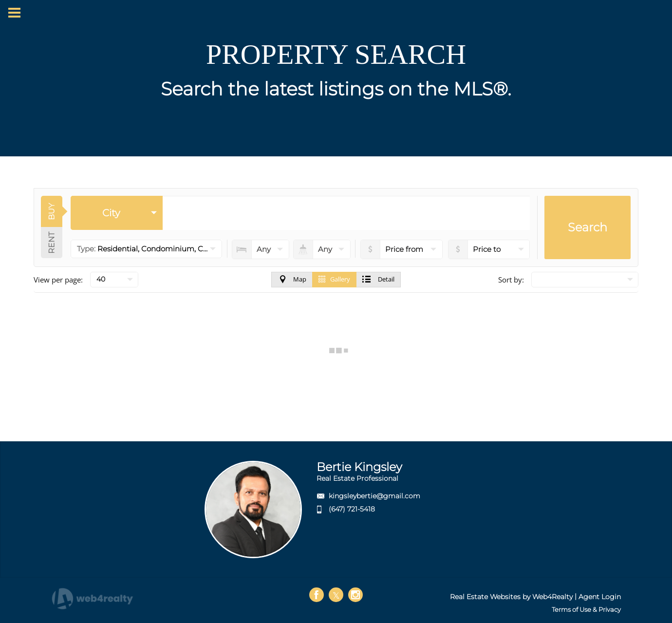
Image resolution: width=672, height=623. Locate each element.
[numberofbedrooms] (261, 249)
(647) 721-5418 (352, 509)
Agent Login (600, 597)
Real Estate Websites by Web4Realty (511, 597)
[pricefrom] (489, 249)
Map (292, 279)
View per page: (58, 280)
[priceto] (401, 249)
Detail (378, 279)
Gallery (334, 279)
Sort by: (511, 280)
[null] (114, 280)
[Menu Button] (14, 13)
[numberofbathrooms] (322, 249)
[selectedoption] (117, 213)
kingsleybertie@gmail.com (374, 496)
